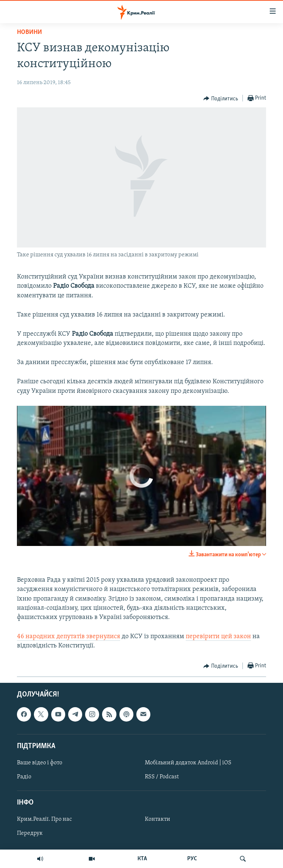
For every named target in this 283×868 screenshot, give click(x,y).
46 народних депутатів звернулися (69, 637)
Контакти (158, 819)
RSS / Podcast (162, 777)
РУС (192, 859)
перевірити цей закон (218, 637)
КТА (142, 859)
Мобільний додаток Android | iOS (188, 763)
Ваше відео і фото (40, 763)
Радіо (24, 777)
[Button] (221, 98)
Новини (29, 32)
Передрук (30, 833)
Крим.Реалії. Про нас (44, 819)
